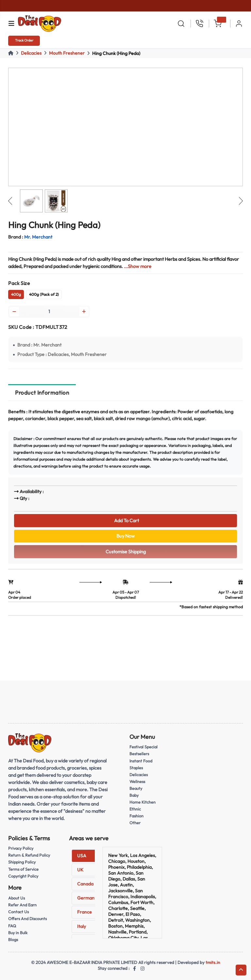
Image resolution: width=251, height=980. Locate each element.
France (84, 912)
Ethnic (135, 809)
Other (135, 823)
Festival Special (143, 747)
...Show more (138, 266)
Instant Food (141, 761)
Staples (136, 768)
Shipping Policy (22, 862)
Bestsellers (139, 754)
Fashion (136, 816)
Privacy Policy (21, 848)
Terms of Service (23, 869)
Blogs (13, 939)
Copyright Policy (23, 876)
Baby (134, 795)
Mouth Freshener (67, 53)
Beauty (136, 788)
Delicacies (31, 53)
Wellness (137, 781)
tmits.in (213, 962)
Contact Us (18, 912)
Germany (87, 898)
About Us (17, 898)
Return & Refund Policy (29, 855)
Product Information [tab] (42, 392)
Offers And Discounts (27, 918)
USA (82, 856)
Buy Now (125, 536)
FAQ (12, 926)
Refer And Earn (22, 905)
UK (80, 870)
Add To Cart (125, 520)
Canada (85, 884)
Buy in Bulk (18, 933)
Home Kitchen (142, 802)
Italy (82, 926)
